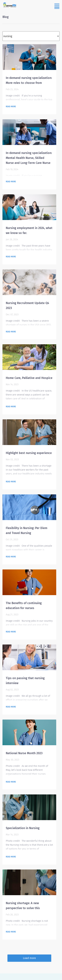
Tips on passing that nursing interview (25, 681)
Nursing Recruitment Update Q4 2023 (27, 306)
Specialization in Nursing (23, 828)
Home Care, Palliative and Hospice (29, 378)
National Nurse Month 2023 (24, 753)
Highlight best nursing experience (29, 453)
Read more (11, 107)
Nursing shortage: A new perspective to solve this (23, 906)
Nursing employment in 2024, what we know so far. (29, 230)
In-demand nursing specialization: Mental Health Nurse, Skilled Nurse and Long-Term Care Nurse (29, 158)
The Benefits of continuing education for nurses (24, 606)
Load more (29, 958)
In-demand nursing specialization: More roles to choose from (29, 80)
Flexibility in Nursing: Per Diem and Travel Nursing (27, 531)
